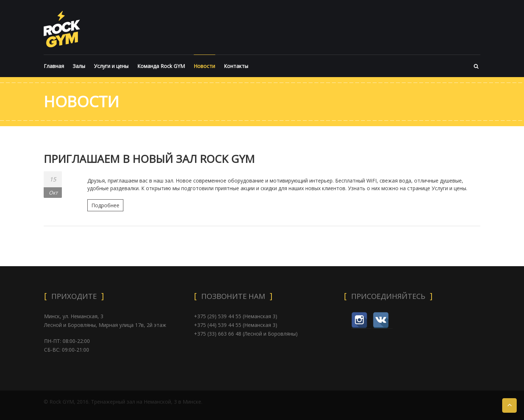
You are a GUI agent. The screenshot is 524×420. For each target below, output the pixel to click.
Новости (204, 66)
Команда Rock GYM (161, 66)
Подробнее (105, 205)
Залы (79, 66)
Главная (54, 66)
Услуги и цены (111, 66)
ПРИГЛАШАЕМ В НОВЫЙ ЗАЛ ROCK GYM (151, 159)
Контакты (236, 66)
